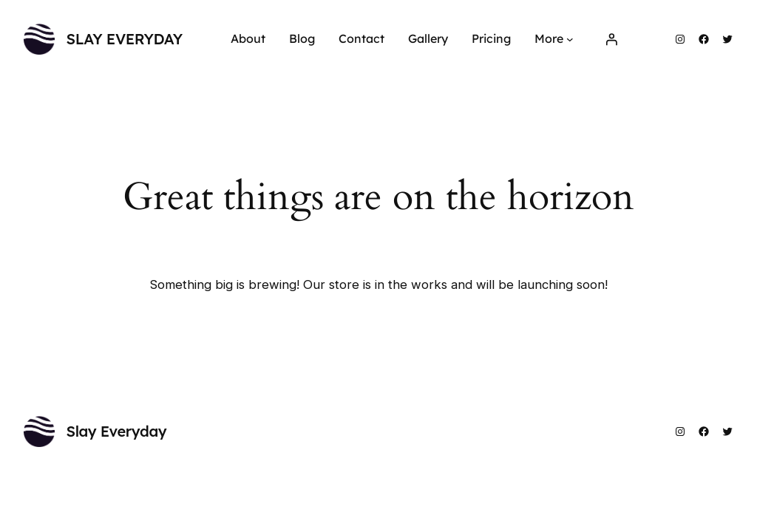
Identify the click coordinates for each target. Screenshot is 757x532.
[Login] (611, 39)
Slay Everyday (125, 39)
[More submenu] (570, 39)
